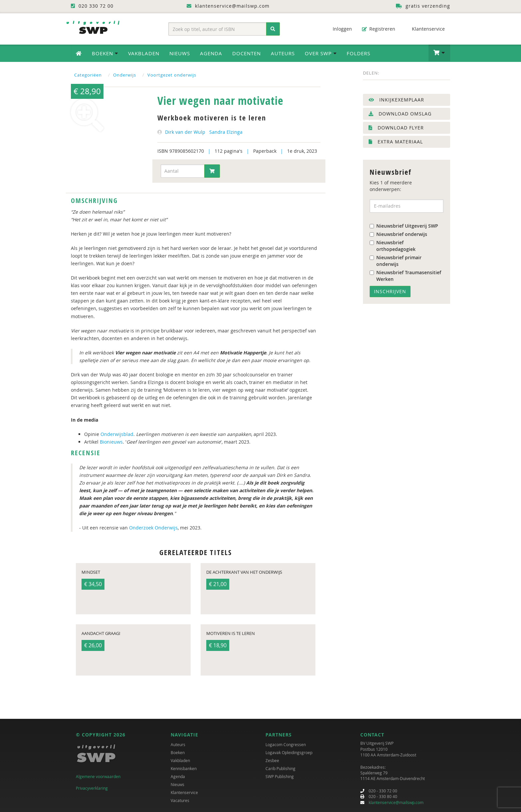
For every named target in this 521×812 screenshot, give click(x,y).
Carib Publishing (280, 768)
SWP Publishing (280, 776)
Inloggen (339, 29)
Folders (358, 53)
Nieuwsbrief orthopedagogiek (393, 246)
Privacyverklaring (92, 788)
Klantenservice (425, 29)
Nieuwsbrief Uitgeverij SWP (404, 226)
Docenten (247, 53)
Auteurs (283, 53)
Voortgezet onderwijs (172, 75)
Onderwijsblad (117, 434)
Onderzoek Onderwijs (153, 528)
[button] (439, 53)
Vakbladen (144, 53)
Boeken (178, 752)
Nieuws (180, 53)
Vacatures (180, 800)
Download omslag (400, 114)
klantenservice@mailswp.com (396, 802)
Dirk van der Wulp (185, 132)
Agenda (211, 53)
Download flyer (396, 128)
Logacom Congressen (286, 744)
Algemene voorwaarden (98, 776)
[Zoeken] (273, 29)
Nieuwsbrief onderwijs (398, 234)
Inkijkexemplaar (396, 100)
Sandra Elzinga (226, 132)
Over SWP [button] (321, 53)
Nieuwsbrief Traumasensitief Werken (405, 276)
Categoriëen (88, 75)
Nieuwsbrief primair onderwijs (396, 261)
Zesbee (272, 760)
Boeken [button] (105, 53)
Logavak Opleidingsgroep (289, 752)
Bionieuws (111, 442)
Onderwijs (125, 75)
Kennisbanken (184, 768)
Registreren (379, 29)
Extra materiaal (396, 142)
